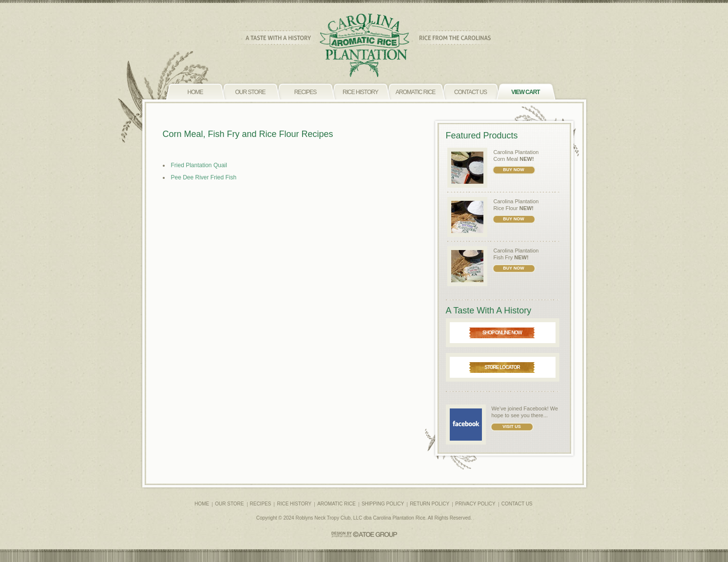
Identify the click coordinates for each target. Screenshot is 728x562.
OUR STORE (229, 504)
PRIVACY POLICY (475, 504)
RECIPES (261, 504)
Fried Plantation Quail (199, 165)
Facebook (535, 408)
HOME (202, 504)
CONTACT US (517, 504)
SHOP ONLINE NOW (502, 333)
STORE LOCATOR (502, 367)
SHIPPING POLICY (383, 504)
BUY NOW (513, 170)
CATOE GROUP (364, 534)
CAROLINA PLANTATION (364, 46)
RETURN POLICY (430, 504)
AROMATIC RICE (336, 504)
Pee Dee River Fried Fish (204, 177)
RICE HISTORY (294, 504)
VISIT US (512, 426)
